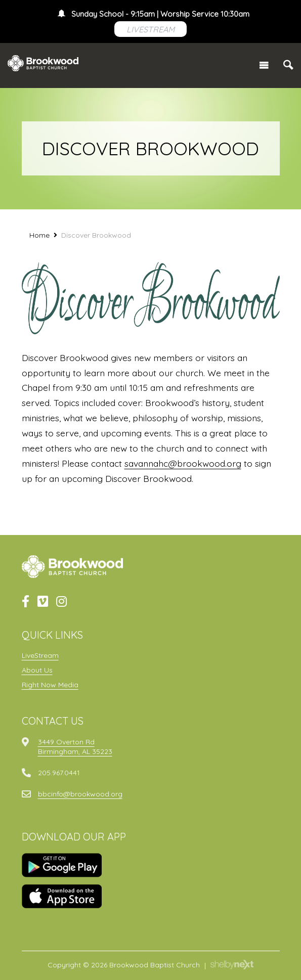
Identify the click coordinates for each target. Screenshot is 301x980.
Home (39, 235)
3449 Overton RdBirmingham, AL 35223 (75, 746)
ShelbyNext (232, 965)
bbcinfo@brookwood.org (80, 794)
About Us (37, 670)
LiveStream (40, 655)
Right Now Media (50, 685)
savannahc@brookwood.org (183, 463)
